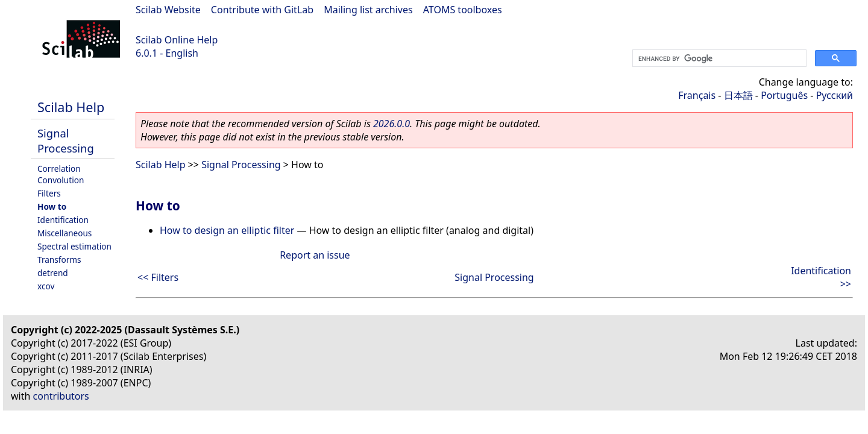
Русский (835, 95)
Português (784, 95)
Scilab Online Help (177, 40)
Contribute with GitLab (262, 10)
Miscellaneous (64, 233)
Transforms (59, 259)
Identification (63, 220)
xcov (46, 286)
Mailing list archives (368, 10)
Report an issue (315, 255)
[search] (718, 58)
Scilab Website (168, 10)
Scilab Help (71, 107)
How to (52, 206)
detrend (53, 273)
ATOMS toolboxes (463, 10)
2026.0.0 (392, 124)
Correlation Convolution (61, 174)
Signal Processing (66, 140)
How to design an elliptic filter (227, 230)
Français (697, 95)
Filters (49, 193)
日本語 (738, 95)
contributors (61, 396)
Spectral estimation (74, 246)
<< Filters (158, 277)
